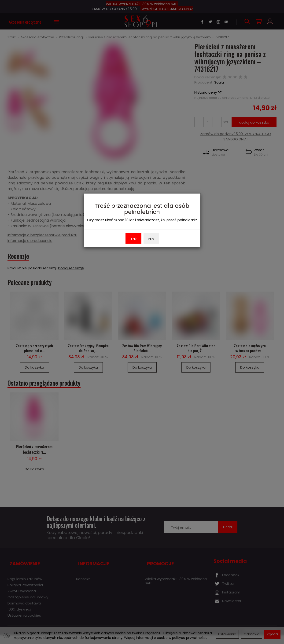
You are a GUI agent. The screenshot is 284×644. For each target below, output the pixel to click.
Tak (133, 239)
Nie (151, 239)
